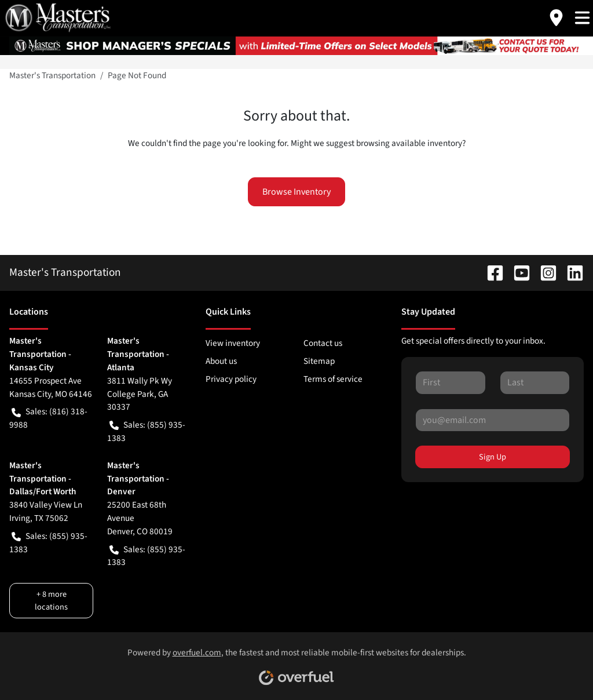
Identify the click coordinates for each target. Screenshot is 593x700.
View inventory (233, 343)
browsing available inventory (409, 143)
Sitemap (319, 361)
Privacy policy (231, 379)
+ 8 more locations (51, 600)
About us (221, 361)
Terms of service (333, 379)
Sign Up (493, 457)
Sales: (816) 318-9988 (48, 418)
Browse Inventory (296, 192)
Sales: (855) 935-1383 (146, 431)
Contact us (323, 343)
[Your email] (493, 420)
